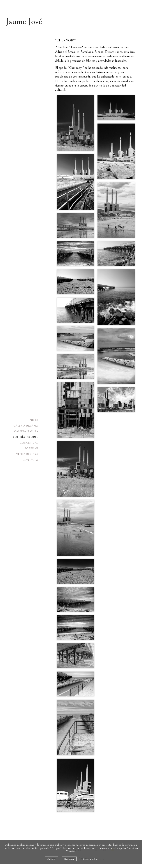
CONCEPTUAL (29, 443)
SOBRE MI (31, 449)
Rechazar (69, 859)
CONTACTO (30, 460)
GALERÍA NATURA (26, 432)
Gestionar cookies (89, 859)
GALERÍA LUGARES (26, 437)
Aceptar (52, 859)
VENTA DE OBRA (27, 454)
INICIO (33, 420)
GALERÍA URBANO (26, 426)
